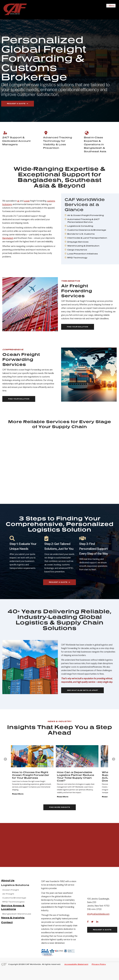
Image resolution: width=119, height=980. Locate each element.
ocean (27, 201)
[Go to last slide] (5, 765)
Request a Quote (16, 104)
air (18, 201)
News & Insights (13, 929)
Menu (111, 6)
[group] (29, 778)
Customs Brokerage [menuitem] (14, 909)
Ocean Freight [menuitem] (11, 901)
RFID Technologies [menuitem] (13, 913)
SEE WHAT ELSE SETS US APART (82, 690)
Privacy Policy (99, 975)
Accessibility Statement (76, 975)
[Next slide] (114, 765)
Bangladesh (8, 238)
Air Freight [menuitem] (8, 905)
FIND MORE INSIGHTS (60, 818)
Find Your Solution (78, 327)
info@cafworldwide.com (98, 916)
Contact (7, 933)
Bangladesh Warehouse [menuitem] (17, 925)
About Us (8, 891)
